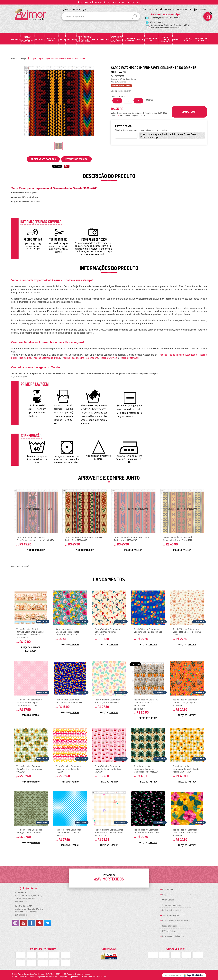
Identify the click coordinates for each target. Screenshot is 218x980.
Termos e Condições (171, 915)
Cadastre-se (201, 9)
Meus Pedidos (151, 9)
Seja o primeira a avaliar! (121, 91)
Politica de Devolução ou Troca (175, 921)
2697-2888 (21, 902)
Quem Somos (168, 900)
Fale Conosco (185, 9)
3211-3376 (21, 915)
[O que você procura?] (134, 16)
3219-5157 (157, 22)
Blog (164, 895)
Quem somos (168, 9)
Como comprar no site (172, 905)
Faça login (82, 9)
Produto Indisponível (36, 511)
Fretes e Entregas (169, 926)
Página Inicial (168, 889)
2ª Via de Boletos (169, 931)
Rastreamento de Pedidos (173, 936)
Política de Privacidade (172, 910)
